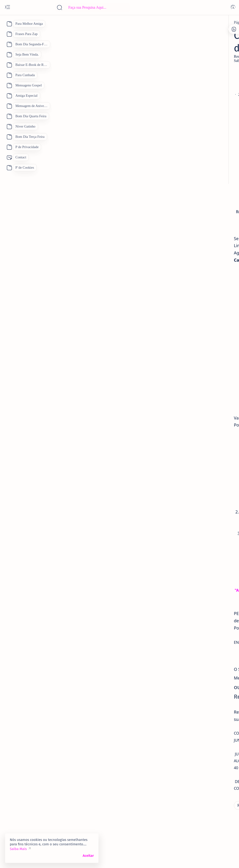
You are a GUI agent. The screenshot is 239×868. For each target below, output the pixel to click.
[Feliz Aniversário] (193, 335)
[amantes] (190, 260)
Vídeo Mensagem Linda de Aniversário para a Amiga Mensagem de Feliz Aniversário (207, 242)
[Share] (162, 95)
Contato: (204, 32)
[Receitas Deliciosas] (62, 22)
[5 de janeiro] (193, 193)
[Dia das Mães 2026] (193, 323)
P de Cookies (183, 32)
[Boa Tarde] (187, 311)
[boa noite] (187, 370)
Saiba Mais (18, 849)
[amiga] (188, 226)
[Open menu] (7, 7)
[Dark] (233, 7)
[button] (218, 859)
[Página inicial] (33, 22)
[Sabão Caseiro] (75, 817)
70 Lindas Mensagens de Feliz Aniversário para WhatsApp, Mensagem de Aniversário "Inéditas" (205, 114)
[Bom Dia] (217, 311)
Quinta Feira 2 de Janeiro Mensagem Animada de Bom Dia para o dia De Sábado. (205, 208)
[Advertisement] (93, 75)
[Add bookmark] (143, 95)
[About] (9, 24)
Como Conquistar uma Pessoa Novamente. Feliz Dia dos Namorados (205, 272)
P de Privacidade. (186, 36)
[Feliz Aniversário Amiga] (202, 148)
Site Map (211, 36)
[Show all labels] (186, 381)
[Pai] (181, 346)
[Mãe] (223, 335)
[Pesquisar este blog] (92, 7)
